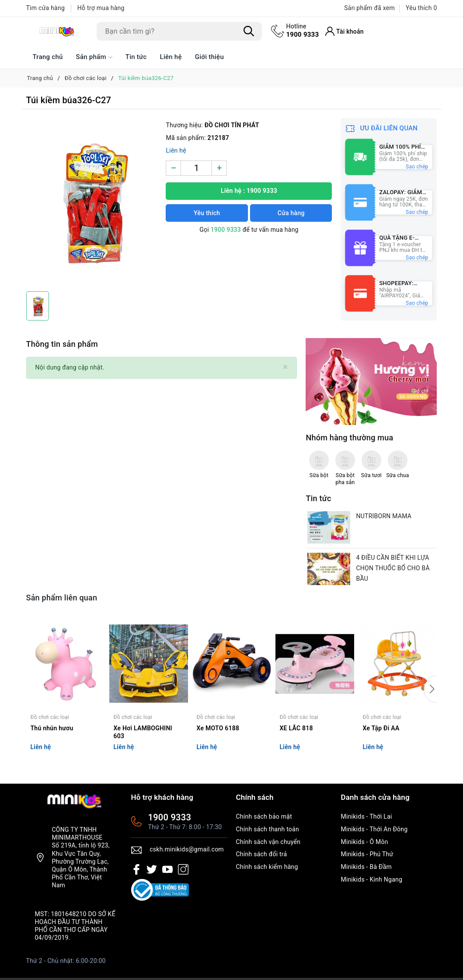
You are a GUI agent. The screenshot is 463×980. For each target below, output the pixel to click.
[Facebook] (136, 869)
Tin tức (136, 57)
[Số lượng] (196, 168)
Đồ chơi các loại (50, 717)
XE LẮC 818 (296, 728)
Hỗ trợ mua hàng (101, 8)
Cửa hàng (291, 213)
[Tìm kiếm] (249, 31)
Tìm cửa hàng (46, 8)
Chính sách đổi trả (262, 854)
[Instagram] (183, 869)
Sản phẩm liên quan (62, 598)
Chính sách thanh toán (268, 829)
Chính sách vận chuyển (268, 842)
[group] (92, 202)
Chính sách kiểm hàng (267, 867)
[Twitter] (152, 869)
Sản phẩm (94, 57)
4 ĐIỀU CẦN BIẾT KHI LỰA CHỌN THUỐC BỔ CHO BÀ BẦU (393, 568)
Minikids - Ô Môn (365, 842)
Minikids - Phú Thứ (367, 854)
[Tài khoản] (345, 31)
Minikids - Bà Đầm (367, 867)
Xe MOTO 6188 (218, 728)
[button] (431, 689)
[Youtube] (167, 869)
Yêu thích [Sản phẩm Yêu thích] (421, 8)
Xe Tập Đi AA (381, 728)
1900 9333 (303, 30)
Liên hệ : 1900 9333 (249, 191)
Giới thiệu (209, 57)
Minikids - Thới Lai (367, 816)
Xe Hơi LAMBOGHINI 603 (143, 732)
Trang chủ (48, 57)
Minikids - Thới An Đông (374, 829)
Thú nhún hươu (52, 728)
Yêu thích (207, 213)
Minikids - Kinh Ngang (372, 879)
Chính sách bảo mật (264, 816)
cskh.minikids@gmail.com (187, 849)
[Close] (285, 367)
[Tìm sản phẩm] (179, 31)
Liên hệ (171, 57)
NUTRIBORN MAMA (384, 516)
